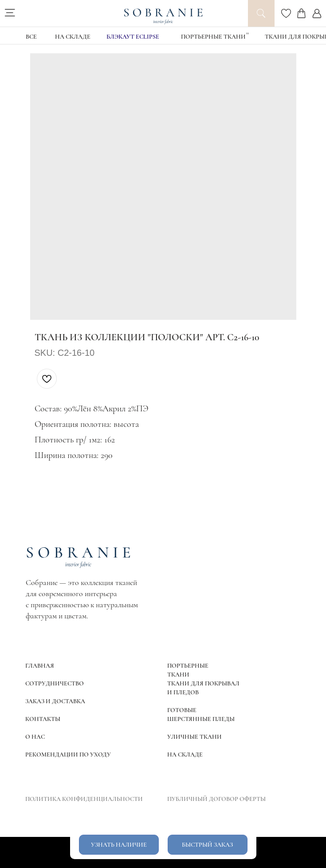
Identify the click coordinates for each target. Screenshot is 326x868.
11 (247, 33)
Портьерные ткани (213, 37)
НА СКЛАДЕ (73, 37)
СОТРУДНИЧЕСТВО (55, 683)
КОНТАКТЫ (43, 719)
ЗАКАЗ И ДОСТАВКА (55, 701)
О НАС (35, 737)
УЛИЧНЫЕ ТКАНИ (194, 737)
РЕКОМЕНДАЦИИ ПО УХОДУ (68, 755)
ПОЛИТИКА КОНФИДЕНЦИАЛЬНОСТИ (84, 799)
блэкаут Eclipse (133, 37)
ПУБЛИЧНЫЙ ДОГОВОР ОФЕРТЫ (216, 799)
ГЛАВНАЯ (40, 666)
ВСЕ (31, 37)
